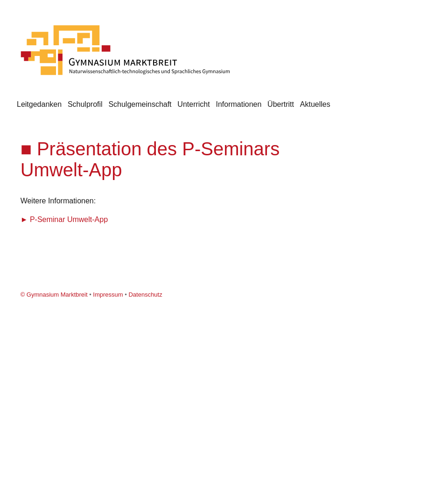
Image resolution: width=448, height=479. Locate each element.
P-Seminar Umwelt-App (69, 219)
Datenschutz (145, 295)
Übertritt (281, 104)
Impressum (108, 295)
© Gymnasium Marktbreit (54, 295)
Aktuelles (315, 104)
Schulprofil (85, 104)
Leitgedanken (39, 104)
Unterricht (193, 104)
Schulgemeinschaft (140, 104)
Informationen (238, 104)
